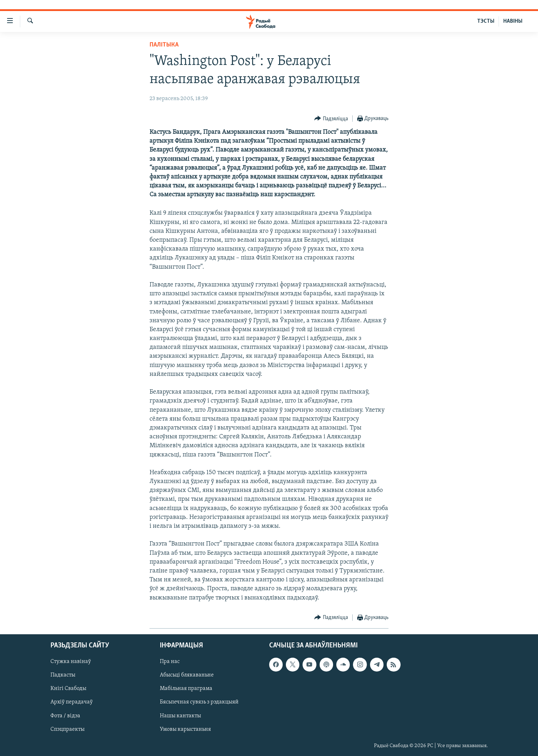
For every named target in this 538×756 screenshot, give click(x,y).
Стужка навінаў (71, 662)
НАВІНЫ (513, 21)
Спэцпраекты (67, 729)
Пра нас (170, 662)
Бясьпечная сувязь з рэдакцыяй (199, 702)
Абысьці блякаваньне (187, 675)
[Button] (331, 119)
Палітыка (164, 45)
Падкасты (63, 675)
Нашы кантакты (180, 716)
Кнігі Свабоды (68, 689)
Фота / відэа (65, 716)
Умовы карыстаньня (185, 729)
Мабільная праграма (186, 689)
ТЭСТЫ (486, 21)
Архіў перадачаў (72, 702)
